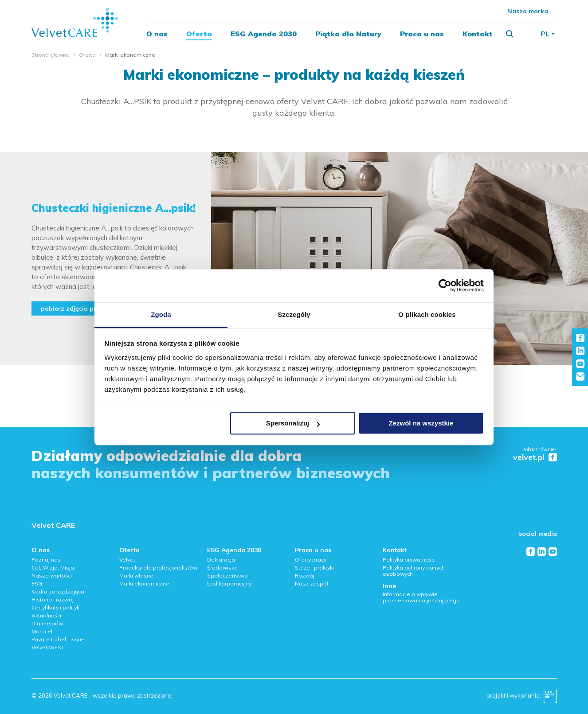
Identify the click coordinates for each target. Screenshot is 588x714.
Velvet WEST (48, 647)
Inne (389, 586)
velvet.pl (529, 458)
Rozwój (305, 575)
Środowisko (222, 568)
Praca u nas (422, 34)
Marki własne (136, 575)
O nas (157, 34)
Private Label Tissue (58, 639)
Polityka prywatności (409, 560)
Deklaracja (221, 560)
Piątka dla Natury (348, 34)
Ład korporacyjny (229, 583)
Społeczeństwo (227, 575)
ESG (37, 583)
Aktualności (46, 615)
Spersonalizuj (293, 423)
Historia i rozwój (53, 599)
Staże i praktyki (314, 568)
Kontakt (478, 34)
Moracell (43, 631)
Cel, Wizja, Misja (53, 568)
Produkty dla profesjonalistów (158, 568)
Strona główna (51, 55)
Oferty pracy (311, 560)
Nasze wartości (52, 575)
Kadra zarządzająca (58, 591)
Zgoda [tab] (161, 314)
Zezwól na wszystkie (421, 423)
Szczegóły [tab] (294, 314)
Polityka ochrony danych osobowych (414, 571)
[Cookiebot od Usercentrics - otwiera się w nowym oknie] (445, 285)
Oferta (199, 34)
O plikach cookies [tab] (427, 314)
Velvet (127, 560)
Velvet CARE (53, 525)
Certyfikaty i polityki (56, 607)
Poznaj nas (46, 560)
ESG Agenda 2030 (264, 34)
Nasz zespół (312, 583)
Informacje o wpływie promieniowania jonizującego (421, 597)
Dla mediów (47, 623)
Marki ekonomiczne (144, 583)
